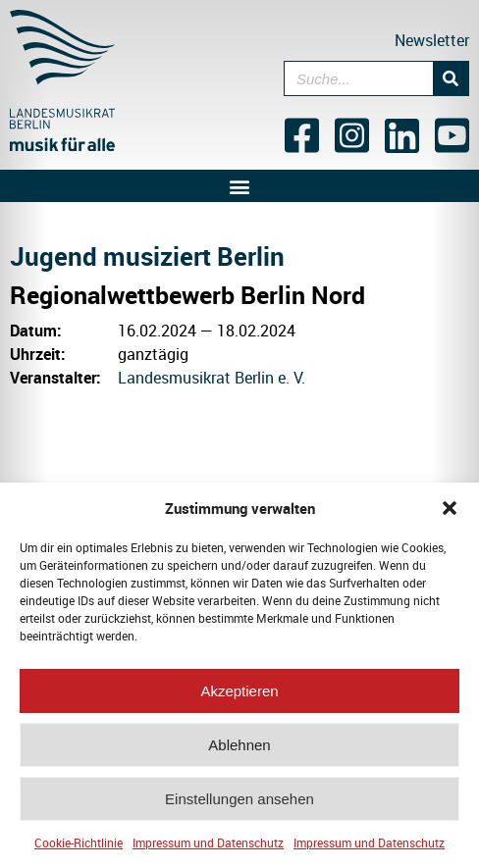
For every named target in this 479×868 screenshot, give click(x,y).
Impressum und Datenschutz (208, 845)
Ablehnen (239, 748)
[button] (450, 511)
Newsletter (432, 40)
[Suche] (451, 78)
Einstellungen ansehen (239, 802)
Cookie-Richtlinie (79, 845)
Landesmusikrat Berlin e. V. (212, 378)
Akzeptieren (239, 694)
